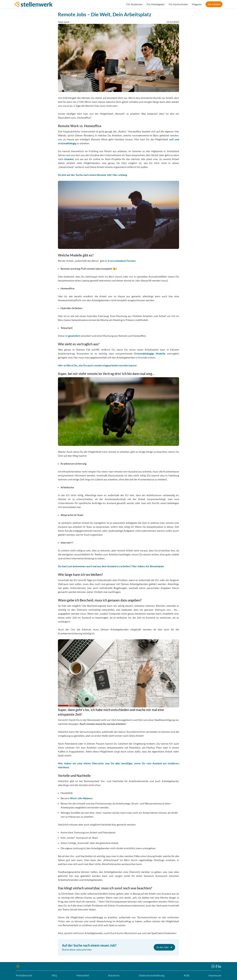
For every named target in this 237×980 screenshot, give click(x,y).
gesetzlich (74, 336)
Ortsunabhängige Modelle (150, 353)
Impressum (215, 975)
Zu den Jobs (164, 947)
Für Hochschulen (178, 4)
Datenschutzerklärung (152, 975)
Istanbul (69, 159)
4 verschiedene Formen (122, 261)
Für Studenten (135, 4)
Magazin (197, 4)
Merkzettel (83, 975)
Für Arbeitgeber (156, 4)
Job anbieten (214, 4)
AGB (186, 975)
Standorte (114, 975)
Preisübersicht (24, 975)
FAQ (54, 975)
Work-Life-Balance (81, 798)
